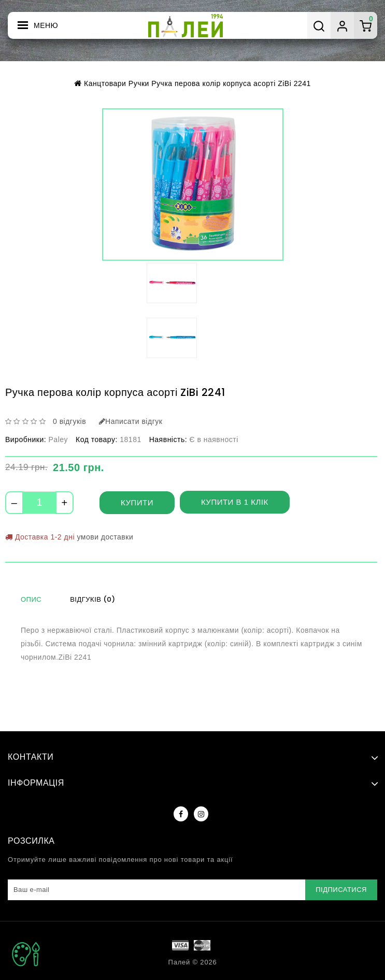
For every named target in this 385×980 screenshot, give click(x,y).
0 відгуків (70, 421)
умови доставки (108, 537)
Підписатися (342, 889)
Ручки (137, 83)
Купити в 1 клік (235, 502)
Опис (31, 599)
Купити (137, 503)
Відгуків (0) (92, 599)
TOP (26, 954)
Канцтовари (101, 83)
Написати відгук (133, 421)
